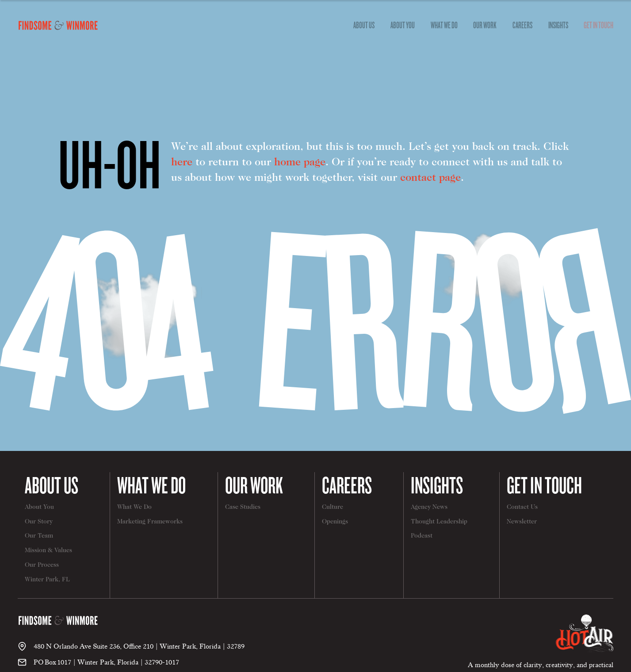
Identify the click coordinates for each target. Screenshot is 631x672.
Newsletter (522, 522)
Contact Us (522, 508)
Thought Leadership (439, 522)
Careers (522, 25)
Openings (335, 522)
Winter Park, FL (47, 580)
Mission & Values (48, 551)
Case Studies (243, 508)
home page (300, 163)
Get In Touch (598, 25)
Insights (558, 25)
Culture (333, 508)
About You (403, 25)
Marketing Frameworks (150, 522)
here (182, 163)
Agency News (429, 508)
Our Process (42, 565)
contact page (430, 178)
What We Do (151, 485)
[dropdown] (364, 25)
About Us (52, 485)
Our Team (39, 536)
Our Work (485, 25)
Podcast (422, 536)
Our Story (39, 522)
